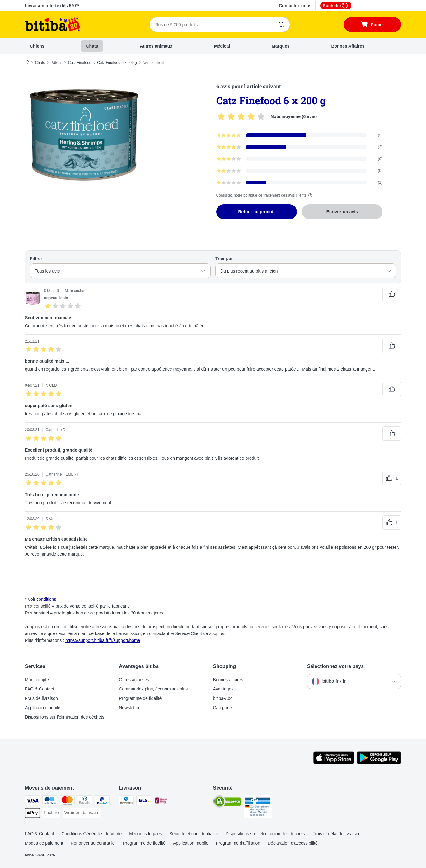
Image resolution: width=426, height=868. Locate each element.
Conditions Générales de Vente (91, 834)
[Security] (227, 803)
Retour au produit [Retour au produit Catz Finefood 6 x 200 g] (256, 212)
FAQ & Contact (39, 689)
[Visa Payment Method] (32, 802)
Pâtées (56, 63)
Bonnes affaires (228, 680)
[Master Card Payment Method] (67, 802)
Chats (92, 46)
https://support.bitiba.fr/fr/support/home (103, 640)
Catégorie (223, 708)
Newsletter (129, 708)
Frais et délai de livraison (337, 834)
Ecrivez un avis (342, 212)
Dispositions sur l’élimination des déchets (65, 717)
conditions (46, 599)
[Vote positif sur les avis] (392, 294)
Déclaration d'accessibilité (293, 843)
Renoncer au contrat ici (93, 843)
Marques (281, 46)
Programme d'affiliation (238, 843)
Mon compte (37, 680)
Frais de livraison (41, 698)
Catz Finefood (80, 63)
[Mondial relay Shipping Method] (161, 802)
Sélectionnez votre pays (335, 666)
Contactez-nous (295, 6)
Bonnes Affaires (348, 46)
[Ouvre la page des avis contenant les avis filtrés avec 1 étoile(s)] (300, 183)
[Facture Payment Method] (51, 813)
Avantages (223, 689)
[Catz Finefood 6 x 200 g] (84, 135)
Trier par (224, 259)
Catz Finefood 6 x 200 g (117, 63)
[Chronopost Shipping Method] (126, 802)
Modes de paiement (44, 843)
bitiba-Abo (223, 698)
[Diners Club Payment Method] (85, 802)
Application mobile (43, 708)
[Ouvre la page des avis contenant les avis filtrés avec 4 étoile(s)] (300, 147)
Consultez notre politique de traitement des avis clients (265, 195)
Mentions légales (145, 834)
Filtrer (36, 259)
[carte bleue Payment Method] (50, 802)
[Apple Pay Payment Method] (32, 814)
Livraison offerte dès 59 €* (52, 6)
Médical (222, 46)
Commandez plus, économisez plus (153, 689)
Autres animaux (156, 46)
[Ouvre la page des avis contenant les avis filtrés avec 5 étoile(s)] (300, 135)
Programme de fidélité (140, 698)
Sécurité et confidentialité (194, 834)
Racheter (336, 6)
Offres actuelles (134, 680)
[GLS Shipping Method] (144, 802)
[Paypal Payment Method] (102, 802)
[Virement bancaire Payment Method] (82, 813)
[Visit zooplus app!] (334, 763)
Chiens (37, 46)
